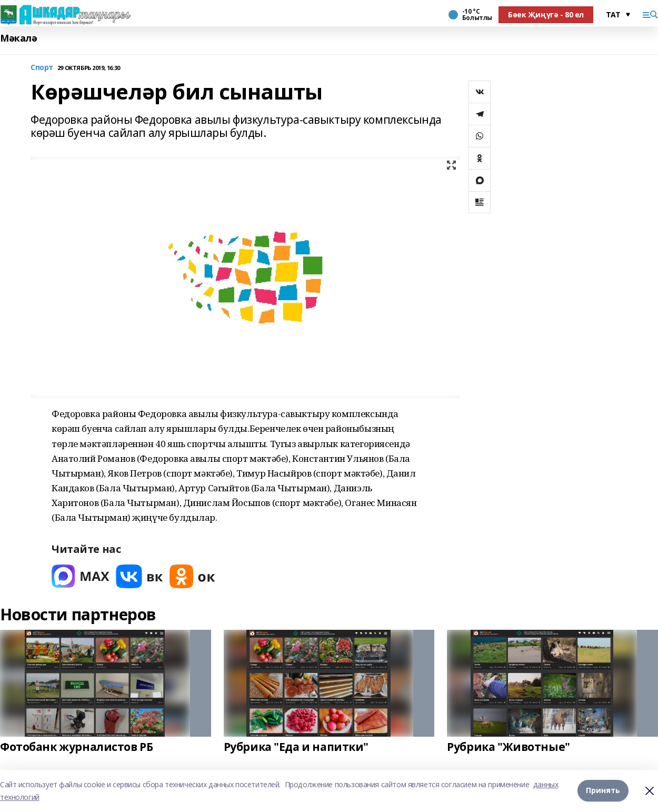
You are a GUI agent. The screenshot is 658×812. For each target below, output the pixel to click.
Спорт (42, 68)
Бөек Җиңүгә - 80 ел (546, 14)
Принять (603, 791)
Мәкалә (18, 38)
